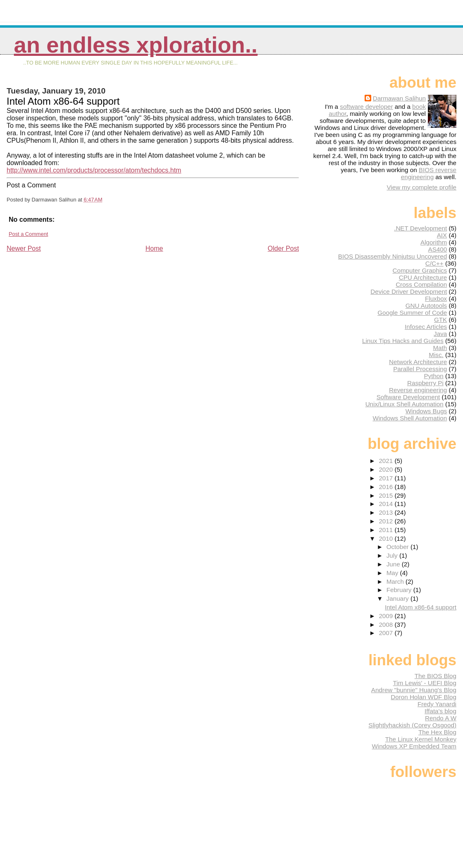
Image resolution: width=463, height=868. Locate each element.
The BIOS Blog (436, 676)
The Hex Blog (437, 732)
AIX (442, 235)
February (400, 590)
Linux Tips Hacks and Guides (403, 341)
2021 (387, 461)
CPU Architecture (423, 277)
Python (433, 376)
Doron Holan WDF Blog (424, 697)
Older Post (284, 248)
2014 (387, 504)
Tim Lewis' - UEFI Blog (425, 683)
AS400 (438, 249)
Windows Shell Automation (410, 418)
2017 (387, 478)
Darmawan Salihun (399, 98)
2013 (387, 512)
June (394, 564)
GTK (440, 320)
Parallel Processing (420, 369)
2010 (387, 538)
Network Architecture (418, 362)
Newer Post (24, 248)
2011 (387, 530)
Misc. (436, 355)
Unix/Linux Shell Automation (405, 404)
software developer (366, 107)
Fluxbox (436, 299)
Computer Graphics (420, 270)
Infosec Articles (426, 327)
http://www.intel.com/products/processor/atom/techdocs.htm (94, 170)
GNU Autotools (426, 306)
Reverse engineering (418, 390)
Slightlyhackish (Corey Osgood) (412, 725)
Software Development (408, 397)
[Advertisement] (69, 311)
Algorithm (434, 242)
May (393, 573)
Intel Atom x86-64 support (421, 607)
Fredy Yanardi (437, 704)
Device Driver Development (409, 291)
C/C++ (434, 263)
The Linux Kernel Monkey (421, 739)
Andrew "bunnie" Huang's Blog (414, 690)
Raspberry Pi (425, 383)
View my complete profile (421, 187)
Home (154, 248)
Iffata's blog (440, 711)
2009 (387, 616)
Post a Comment (28, 234)
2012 (387, 521)
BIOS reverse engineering (429, 173)
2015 (387, 495)
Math (440, 348)
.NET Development (420, 228)
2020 (387, 469)
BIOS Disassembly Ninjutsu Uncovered (393, 256)
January (399, 598)
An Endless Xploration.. (136, 45)
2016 (387, 487)
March (396, 581)
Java (440, 334)
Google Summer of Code (412, 313)
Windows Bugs (426, 411)
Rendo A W (441, 718)
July (393, 555)
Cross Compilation (421, 284)
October (399, 547)
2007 (387, 633)
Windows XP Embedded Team (414, 746)
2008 (387, 625)
